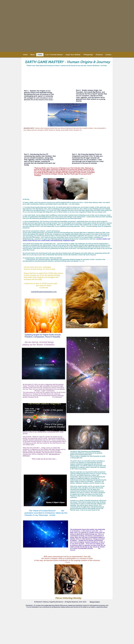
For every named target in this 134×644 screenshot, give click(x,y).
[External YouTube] (40, 79)
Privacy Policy (95, 602)
